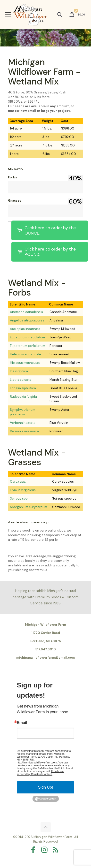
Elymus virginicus (23, 490)
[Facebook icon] (34, 850)
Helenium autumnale (25, 354)
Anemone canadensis (26, 312)
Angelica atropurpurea (27, 320)
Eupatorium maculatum (27, 337)
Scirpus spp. (19, 499)
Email (22, 723)
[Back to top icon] (46, 827)
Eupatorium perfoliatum (28, 346)
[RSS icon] (57, 850)
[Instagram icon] (46, 850)
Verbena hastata (23, 423)
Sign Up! (45, 787)
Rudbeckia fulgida (23, 397)
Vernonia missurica (24, 431)
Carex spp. (18, 482)
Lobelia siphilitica (23, 388)
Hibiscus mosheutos (25, 363)
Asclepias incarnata (25, 329)
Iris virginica (19, 371)
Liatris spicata (21, 380)
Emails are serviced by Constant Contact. (40, 773)
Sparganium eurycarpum (29, 507)
